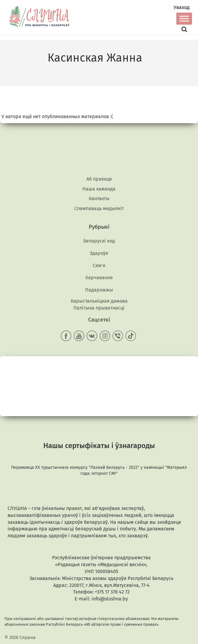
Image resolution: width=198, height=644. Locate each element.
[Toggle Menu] (184, 18)
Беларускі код (99, 241)
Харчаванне (99, 278)
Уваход (182, 8)
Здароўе (99, 253)
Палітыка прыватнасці (99, 308)
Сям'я (99, 266)
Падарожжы (99, 290)
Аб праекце (99, 179)
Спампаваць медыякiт (99, 208)
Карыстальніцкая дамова (99, 301)
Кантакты (99, 198)
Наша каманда (99, 189)
